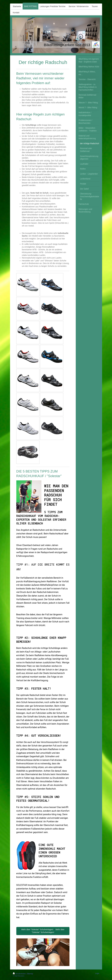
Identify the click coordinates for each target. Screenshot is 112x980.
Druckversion (19, 974)
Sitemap (30, 974)
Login (97, 973)
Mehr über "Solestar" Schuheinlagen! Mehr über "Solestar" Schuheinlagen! (43, 931)
